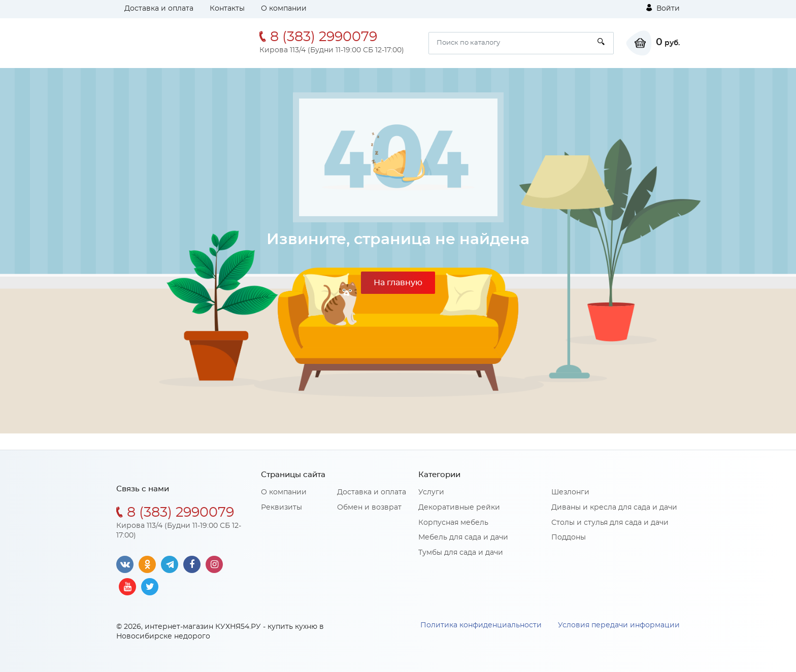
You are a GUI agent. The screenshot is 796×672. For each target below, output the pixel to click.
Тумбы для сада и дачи (461, 553)
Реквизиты (281, 508)
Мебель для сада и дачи (463, 537)
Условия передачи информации (619, 625)
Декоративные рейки (459, 508)
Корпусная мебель (453, 523)
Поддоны (569, 537)
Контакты (227, 9)
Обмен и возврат (369, 508)
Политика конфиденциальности (481, 625)
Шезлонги (570, 492)
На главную (398, 283)
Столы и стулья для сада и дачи (610, 523)
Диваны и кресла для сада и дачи (614, 508)
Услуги (431, 492)
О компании (284, 9)
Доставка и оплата (159, 9)
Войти (663, 8)
